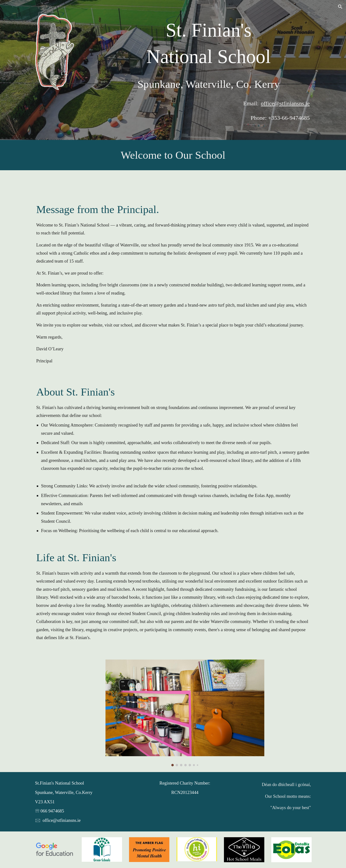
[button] (340, 7)
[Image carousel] (185, 713)
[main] (209, 43)
